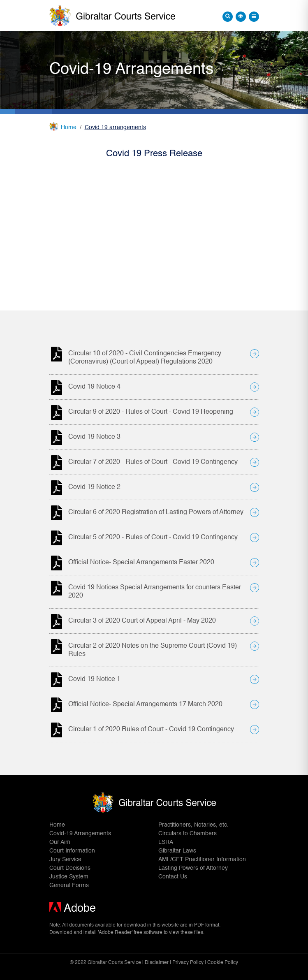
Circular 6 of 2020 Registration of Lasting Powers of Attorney (156, 512)
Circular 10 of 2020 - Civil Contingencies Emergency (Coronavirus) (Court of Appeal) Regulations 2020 (145, 358)
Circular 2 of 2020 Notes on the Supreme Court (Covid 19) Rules (153, 650)
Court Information (72, 851)
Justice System (69, 877)
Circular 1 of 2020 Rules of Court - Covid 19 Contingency (151, 730)
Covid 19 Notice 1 (94, 679)
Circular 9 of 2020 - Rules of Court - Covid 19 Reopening (151, 412)
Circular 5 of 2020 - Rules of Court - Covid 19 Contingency (153, 537)
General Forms (69, 885)
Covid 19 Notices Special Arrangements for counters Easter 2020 (155, 592)
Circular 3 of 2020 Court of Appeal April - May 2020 (142, 621)
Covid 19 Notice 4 (94, 387)
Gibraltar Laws (177, 851)
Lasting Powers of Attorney (193, 868)
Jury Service (65, 860)
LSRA (166, 842)
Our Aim (60, 842)
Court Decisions (70, 868)
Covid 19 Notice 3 (94, 437)
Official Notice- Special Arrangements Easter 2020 (141, 563)
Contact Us (173, 877)
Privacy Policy (188, 963)
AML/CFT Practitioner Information (202, 860)
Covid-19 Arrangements (80, 834)
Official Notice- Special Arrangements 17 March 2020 (145, 704)
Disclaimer (157, 963)
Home (69, 127)
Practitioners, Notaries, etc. (193, 825)
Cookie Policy (223, 963)
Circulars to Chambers (188, 834)
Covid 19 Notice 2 (94, 487)
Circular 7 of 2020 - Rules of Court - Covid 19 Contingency (153, 462)
